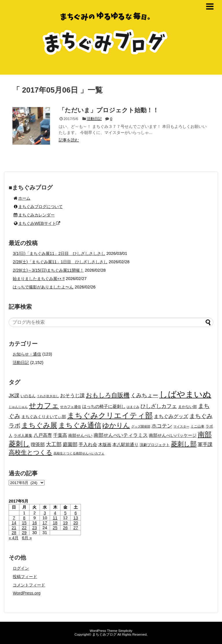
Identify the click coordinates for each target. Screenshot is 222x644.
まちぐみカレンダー (34, 215)
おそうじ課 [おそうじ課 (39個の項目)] (72, 395)
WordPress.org (27, 593)
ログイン (21, 568)
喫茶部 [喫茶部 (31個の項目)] (38, 445)
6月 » (27, 538)
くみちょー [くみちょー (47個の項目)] (144, 395)
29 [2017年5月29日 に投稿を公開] (24, 533)
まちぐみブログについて (38, 207)
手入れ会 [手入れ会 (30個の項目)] (88, 445)
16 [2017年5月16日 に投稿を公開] (34, 523)
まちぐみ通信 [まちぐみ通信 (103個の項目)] (80, 425)
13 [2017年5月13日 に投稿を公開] (76, 518)
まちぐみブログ (104, 634)
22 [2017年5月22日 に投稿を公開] (24, 528)
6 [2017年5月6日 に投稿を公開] (76, 513)
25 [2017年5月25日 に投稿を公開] (55, 528)
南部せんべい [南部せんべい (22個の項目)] (80, 436)
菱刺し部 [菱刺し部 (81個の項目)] (184, 444)
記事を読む (69, 140)
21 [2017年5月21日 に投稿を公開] (14, 528)
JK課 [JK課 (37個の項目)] (14, 396)
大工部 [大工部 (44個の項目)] (54, 444)
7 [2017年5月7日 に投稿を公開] (14, 518)
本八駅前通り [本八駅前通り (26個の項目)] (125, 445)
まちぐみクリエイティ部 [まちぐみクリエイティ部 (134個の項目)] (110, 415)
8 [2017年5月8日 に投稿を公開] (24, 518)
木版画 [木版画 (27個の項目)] (105, 445)
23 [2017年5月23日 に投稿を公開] (34, 528)
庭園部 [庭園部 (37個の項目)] (70, 445)
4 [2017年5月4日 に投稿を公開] (55, 513)
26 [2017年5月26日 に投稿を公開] (65, 528)
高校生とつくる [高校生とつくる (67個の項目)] (30, 452)
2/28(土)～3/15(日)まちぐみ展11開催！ (48, 270)
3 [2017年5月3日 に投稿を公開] (45, 513)
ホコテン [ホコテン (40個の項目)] (162, 426)
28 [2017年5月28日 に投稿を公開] (14, 533)
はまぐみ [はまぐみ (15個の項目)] (133, 407)
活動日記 (94, 119)
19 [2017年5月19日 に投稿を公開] (65, 523)
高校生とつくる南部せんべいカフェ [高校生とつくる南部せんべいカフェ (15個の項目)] (79, 453)
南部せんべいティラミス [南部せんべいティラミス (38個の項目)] (121, 435)
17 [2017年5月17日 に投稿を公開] (45, 523)
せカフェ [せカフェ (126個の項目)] (44, 405)
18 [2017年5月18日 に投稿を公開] (55, 523)
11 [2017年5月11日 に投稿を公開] (55, 518)
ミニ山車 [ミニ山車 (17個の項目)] (197, 426)
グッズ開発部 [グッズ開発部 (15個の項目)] (141, 426)
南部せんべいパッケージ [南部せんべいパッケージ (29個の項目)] (173, 435)
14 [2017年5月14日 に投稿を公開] (14, 523)
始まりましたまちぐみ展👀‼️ (39, 279)
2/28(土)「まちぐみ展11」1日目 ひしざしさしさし (60, 262)
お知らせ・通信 (27, 354)
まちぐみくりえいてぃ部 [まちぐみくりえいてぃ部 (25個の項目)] (44, 417)
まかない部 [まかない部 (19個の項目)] (187, 407)
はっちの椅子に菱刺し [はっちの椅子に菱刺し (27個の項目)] (104, 406)
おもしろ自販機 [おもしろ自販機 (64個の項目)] (108, 395)
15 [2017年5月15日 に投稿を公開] (24, 523)
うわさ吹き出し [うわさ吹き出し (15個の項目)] (48, 396)
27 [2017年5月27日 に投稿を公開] (76, 528)
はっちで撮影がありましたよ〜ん (43, 287)
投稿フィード (25, 577)
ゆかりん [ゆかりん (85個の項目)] (116, 425)
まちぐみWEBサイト (36, 223)
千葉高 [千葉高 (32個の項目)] (60, 435)
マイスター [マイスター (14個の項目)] (181, 426)
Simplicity (125, 631)
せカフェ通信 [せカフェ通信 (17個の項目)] (71, 407)
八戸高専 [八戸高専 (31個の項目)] (43, 435)
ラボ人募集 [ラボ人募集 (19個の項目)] (23, 436)
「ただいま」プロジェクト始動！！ (109, 110)
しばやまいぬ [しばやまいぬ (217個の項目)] (185, 394)
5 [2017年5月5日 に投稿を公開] (65, 513)
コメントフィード (29, 585)
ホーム (22, 198)
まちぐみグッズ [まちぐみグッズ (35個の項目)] (171, 416)
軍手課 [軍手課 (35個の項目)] (205, 445)
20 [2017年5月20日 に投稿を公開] (76, 523)
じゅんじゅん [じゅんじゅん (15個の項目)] (18, 407)
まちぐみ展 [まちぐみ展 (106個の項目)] (39, 425)
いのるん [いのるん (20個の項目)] (28, 396)
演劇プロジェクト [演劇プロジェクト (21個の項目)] (155, 445)
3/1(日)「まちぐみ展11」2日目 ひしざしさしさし (59, 253)
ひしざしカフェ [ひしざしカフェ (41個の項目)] (159, 406)
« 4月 (14, 538)
